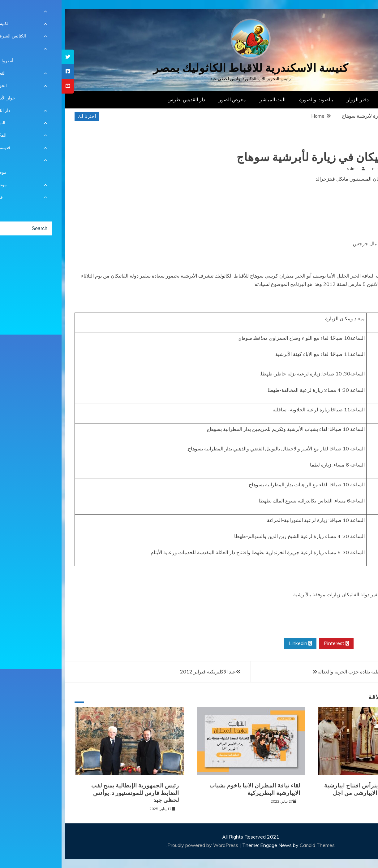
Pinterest (275, 643)
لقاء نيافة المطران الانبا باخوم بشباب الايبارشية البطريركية (193, 789)
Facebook (346, 643)
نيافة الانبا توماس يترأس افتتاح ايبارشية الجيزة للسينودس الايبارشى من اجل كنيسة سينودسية (311, 793)
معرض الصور (171, 99)
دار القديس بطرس (125, 99)
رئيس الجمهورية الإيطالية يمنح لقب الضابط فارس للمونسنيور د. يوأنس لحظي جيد (74, 793)
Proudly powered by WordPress (142, 845)
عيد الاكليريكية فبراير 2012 (146, 672)
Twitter (310, 643)
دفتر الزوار (296, 99)
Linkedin (239, 643)
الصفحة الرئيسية (338, 99)
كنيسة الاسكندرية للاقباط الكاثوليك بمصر (189, 68)
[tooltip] (6, 57)
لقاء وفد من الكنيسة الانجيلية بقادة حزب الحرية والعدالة (312, 672)
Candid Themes (256, 845)
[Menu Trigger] (351, 13)
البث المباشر (211, 99)
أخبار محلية (352, 145)
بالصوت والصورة (255, 99)
